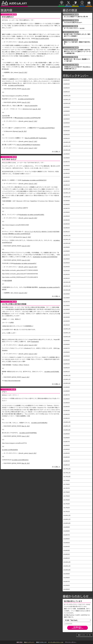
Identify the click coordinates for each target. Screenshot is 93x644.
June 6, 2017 (33, 453)
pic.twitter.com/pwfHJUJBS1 (36, 215)
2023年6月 (66, 212)
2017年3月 (66, 504)
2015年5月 (66, 589)
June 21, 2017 (33, 184)
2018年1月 (66, 465)
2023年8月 (66, 205)
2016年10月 (67, 523)
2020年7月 (66, 348)
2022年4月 (66, 267)
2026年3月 (66, 84)
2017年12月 (67, 469)
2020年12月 (67, 329)
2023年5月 (66, 216)
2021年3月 (66, 317)
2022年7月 (66, 255)
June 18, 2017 (26, 246)
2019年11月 (67, 379)
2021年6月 (66, 306)
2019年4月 (66, 407)
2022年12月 (67, 236)
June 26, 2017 (22, 131)
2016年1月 (66, 558)
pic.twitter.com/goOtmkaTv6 (26, 99)
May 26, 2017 (26, 463)
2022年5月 (66, 263)
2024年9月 (66, 154)
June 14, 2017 (33, 345)
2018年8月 (66, 438)
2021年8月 (66, 298)
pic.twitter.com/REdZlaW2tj (10, 450)
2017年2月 (66, 508)
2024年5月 (66, 170)
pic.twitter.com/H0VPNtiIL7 (47, 128)
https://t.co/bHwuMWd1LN (24, 145)
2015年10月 (67, 570)
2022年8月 (66, 251)
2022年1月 (66, 278)
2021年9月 (66, 294)
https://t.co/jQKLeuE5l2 (42, 39)
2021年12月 (67, 282)
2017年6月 (66, 492)
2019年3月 (66, 411)
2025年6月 (66, 119)
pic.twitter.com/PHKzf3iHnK (16, 85)
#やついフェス (29, 232)
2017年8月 (66, 484)
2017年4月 (66, 500)
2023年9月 (66, 201)
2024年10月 (67, 150)
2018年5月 (66, 449)
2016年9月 (66, 527)
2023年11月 (67, 193)
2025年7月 (66, 115)
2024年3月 (66, 177)
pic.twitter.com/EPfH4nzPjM (32, 118)
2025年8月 (66, 111)
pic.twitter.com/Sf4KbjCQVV (38, 180)
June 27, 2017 (33, 121)
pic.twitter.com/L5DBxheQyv (20, 460)
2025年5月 (66, 123)
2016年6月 (66, 539)
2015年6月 (66, 585)
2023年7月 (66, 208)
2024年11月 (67, 146)
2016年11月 (67, 519)
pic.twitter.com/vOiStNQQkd (49, 257)
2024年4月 (66, 173)
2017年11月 (67, 473)
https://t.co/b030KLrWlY (32, 138)
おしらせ (81, 6)
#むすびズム (37, 232)
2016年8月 (66, 531)
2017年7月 (66, 488)
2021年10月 (67, 290)
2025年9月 (66, 107)
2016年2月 (66, 554)
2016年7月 (66, 535)
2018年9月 (66, 434)
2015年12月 (67, 562)
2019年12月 (67, 376)
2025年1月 (66, 138)
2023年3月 (66, 224)
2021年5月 (66, 310)
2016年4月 (66, 547)
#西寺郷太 (11, 234)
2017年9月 (66, 481)
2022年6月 (66, 259)
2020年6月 (66, 352)
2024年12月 (67, 142)
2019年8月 (66, 391)
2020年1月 (66, 372)
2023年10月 (67, 197)
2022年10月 (67, 243)
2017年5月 (66, 496)
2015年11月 (67, 566)
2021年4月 (66, 313)
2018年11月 (67, 426)
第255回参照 (8, 281)
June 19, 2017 (26, 260)
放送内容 (88, 6)
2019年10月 (67, 383)
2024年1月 (66, 185)
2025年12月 (67, 96)
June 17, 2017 (27, 237)
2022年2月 (66, 275)
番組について (75, 6)
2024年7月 (66, 162)
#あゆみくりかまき (47, 232)
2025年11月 (67, 100)
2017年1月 (66, 512)
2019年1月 (66, 418)
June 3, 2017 (26, 436)
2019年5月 (66, 403)
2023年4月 (66, 220)
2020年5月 (66, 356)
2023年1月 (66, 232)
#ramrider (5, 234)
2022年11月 (67, 240)
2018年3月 (66, 457)
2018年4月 (66, 453)
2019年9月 (66, 387)
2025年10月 (67, 104)
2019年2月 (66, 414)
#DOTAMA (56, 232)
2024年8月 (66, 158)
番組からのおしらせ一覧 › (85, 635)
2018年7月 (66, 442)
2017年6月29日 (33, 42)
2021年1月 (66, 325)
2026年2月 (66, 88)
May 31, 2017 (26, 426)
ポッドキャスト (61, 6)
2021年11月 (67, 286)
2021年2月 (66, 321)
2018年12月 (67, 422)
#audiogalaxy (20, 118)
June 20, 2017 (33, 218)
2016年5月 (66, 543)
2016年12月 (67, 516)
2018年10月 (67, 430)
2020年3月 (66, 364)
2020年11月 (67, 333)
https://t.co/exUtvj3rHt (31, 106)
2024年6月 (66, 166)
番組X (67, 6)
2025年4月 (66, 127)
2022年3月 (66, 271)
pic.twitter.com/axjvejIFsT (29, 263)
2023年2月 (66, 228)
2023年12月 (67, 189)
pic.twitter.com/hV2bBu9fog (39, 423)
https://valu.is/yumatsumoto (12, 381)
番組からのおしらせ (76, 596)
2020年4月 (66, 360)
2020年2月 (66, 368)
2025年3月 (66, 131)
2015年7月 (66, 582)
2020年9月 (66, 341)
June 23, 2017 (23, 72)
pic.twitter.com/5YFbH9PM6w (28, 433)
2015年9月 (66, 574)
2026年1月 (66, 92)
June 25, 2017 (26, 89)
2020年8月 (66, 344)
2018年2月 (66, 461)
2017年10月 (67, 477)
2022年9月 (66, 247)
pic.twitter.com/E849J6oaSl (22, 234)
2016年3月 (66, 551)
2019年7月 (66, 395)
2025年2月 (66, 135)
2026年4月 (66, 80)
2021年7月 (66, 302)
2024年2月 (66, 181)
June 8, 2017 (26, 377)
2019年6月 (66, 399)
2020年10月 (67, 337)
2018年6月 (66, 446)
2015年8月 (66, 578)
